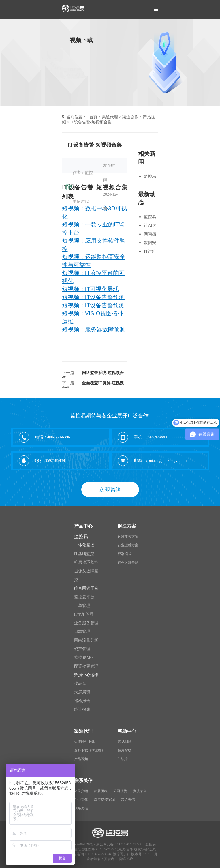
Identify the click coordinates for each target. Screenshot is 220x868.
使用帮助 (125, 750)
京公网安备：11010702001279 (119, 844)
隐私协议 (126, 859)
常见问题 (125, 742)
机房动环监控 (86, 562)
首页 (93, 117)
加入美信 (128, 800)
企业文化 (81, 800)
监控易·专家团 (105, 800)
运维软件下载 (84, 742)
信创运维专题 (128, 563)
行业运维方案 (128, 545)
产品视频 (81, 759)
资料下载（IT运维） (90, 750)
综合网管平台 (86, 588)
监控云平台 (84, 597)
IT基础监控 (84, 554)
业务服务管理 (86, 623)
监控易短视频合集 (150, 177)
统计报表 (82, 709)
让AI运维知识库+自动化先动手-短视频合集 (151, 226)
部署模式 (125, 554)
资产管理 (82, 649)
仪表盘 (80, 684)
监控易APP (84, 658)
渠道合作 (130, 117)
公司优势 (120, 791)
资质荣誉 (140, 791)
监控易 (81, 536)
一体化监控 (84, 545)
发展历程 (101, 791)
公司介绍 (81, 791)
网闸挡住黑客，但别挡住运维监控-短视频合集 (151, 235)
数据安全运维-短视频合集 (151, 243)
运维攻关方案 (128, 537)
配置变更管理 (86, 666)
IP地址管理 (84, 614)
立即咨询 (110, 490)
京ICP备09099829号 (78, 844)
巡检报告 (82, 701)
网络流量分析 (86, 640)
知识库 (123, 759)
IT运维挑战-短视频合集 (151, 252)
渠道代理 (110, 117)
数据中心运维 (86, 675)
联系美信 (81, 808)
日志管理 (82, 632)
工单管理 (82, 606)
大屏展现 (82, 692)
